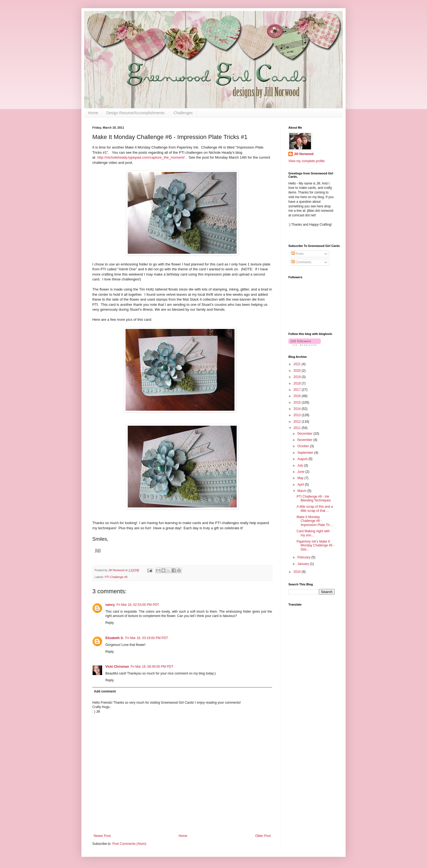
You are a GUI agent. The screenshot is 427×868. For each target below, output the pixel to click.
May (301, 478)
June (301, 472)
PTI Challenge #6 (116, 577)
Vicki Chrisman (117, 667)
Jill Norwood (304, 154)
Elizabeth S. (115, 638)
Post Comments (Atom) (129, 844)
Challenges (183, 113)
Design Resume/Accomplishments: (136, 113)
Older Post (263, 836)
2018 (298, 383)
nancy (110, 605)
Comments (301, 262)
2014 (298, 409)
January (304, 564)
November (305, 440)
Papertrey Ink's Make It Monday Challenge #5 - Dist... (315, 545)
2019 (298, 377)
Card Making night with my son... (313, 533)
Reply (110, 623)
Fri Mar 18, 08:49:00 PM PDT (152, 667)
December (305, 434)
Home (93, 113)
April (301, 485)
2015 (298, 403)
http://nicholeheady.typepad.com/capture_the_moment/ (141, 157)
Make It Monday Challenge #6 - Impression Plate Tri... (314, 521)
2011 (298, 428)
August (303, 459)
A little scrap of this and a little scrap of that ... (315, 509)
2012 (298, 422)
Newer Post (102, 836)
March (302, 491)
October (304, 446)
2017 (298, 390)
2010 (298, 572)
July (301, 465)
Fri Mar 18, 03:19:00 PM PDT (147, 638)
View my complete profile (306, 161)
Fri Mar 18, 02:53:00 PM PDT (138, 605)
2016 (298, 396)
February (304, 557)
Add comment (105, 691)
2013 (298, 415)
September (306, 453)
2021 (298, 364)
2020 (298, 371)
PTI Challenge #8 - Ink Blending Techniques (314, 498)
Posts (298, 254)
